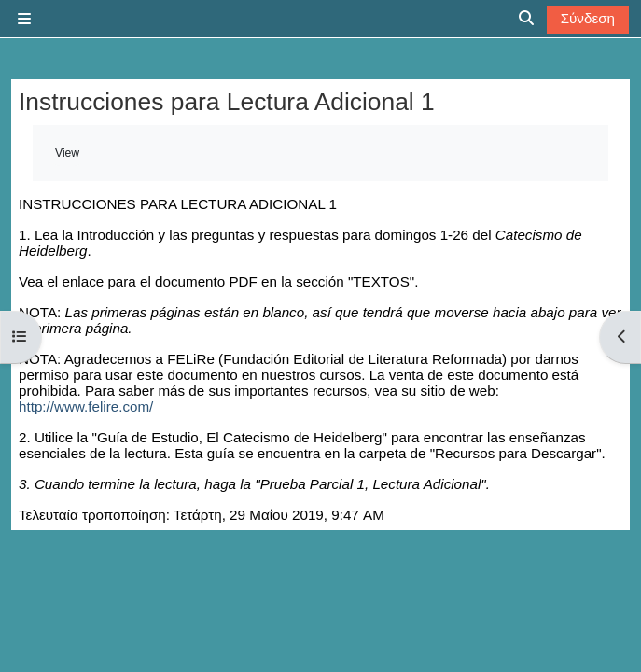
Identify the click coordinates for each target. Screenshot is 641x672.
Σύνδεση (588, 18)
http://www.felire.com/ (86, 406)
